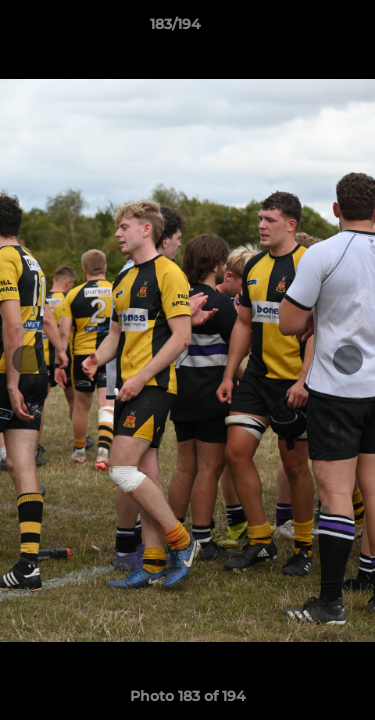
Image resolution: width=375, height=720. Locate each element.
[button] (303, 29)
